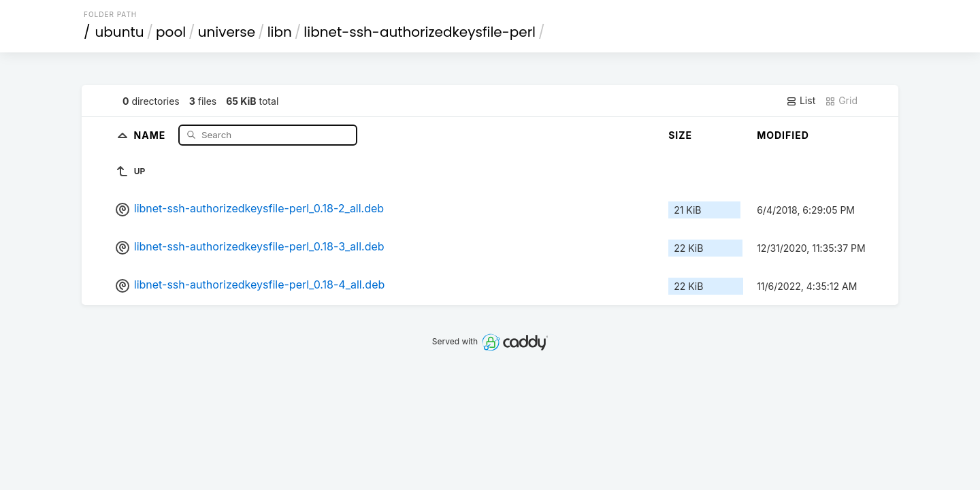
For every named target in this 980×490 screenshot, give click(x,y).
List (801, 101)
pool (171, 32)
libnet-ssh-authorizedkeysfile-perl (420, 32)
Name (151, 134)
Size (680, 135)
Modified (783, 135)
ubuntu (120, 32)
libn (280, 32)
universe (227, 32)
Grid (841, 101)
